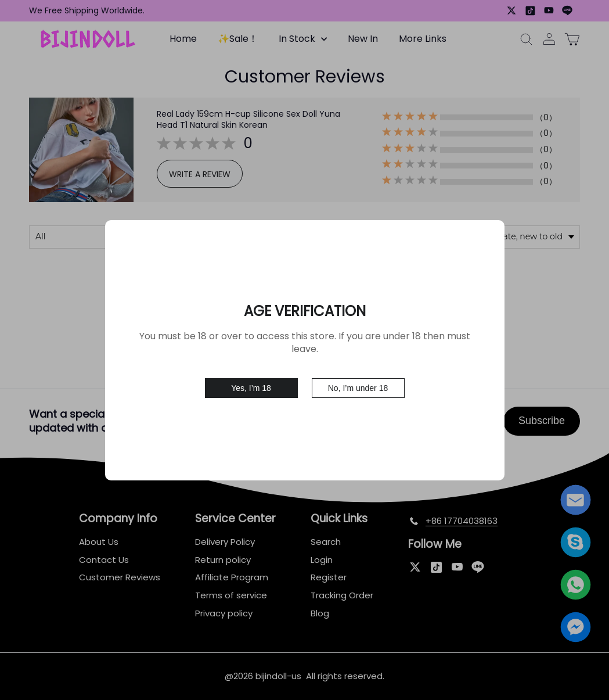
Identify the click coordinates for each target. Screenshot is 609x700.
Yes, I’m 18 (251, 383)
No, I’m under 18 (358, 383)
